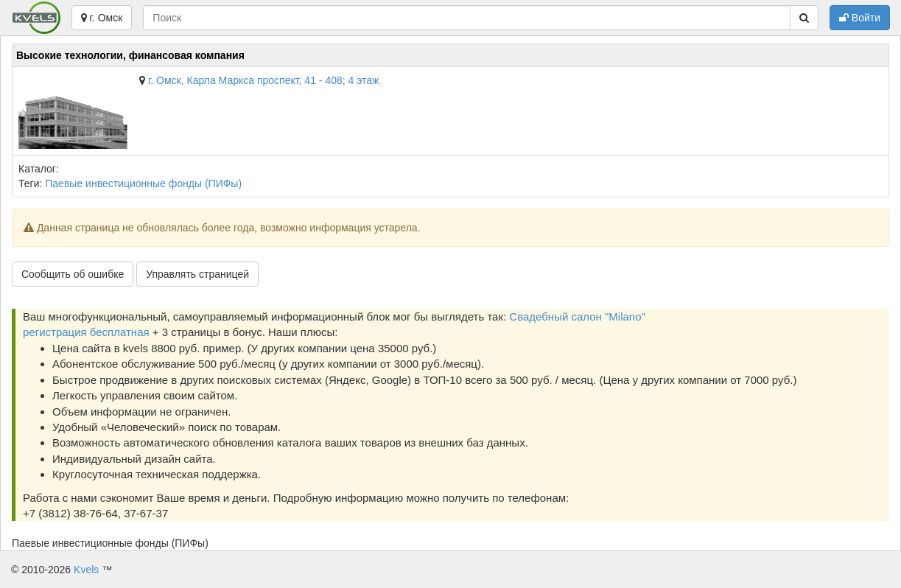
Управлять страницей (197, 274)
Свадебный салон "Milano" (577, 316)
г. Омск (102, 18)
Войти (860, 18)
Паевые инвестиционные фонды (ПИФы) (143, 183)
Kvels (86, 570)
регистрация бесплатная (86, 332)
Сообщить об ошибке (73, 274)
